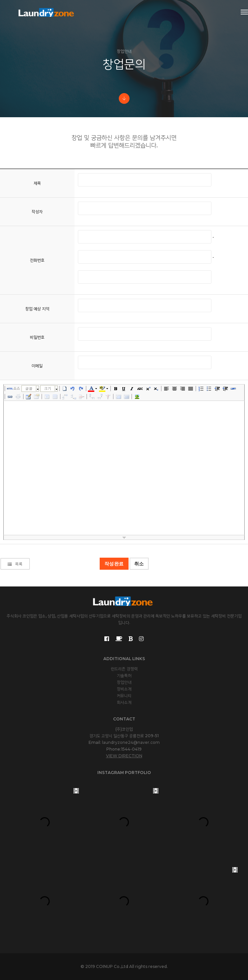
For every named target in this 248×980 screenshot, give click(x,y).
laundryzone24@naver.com (131, 742)
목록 (15, 564)
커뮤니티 (124, 695)
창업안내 (124, 682)
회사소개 (124, 702)
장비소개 (124, 689)
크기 (48, 388)
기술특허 (124, 675)
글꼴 (29, 388)
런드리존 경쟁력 (124, 669)
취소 (139, 564)
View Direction (124, 756)
